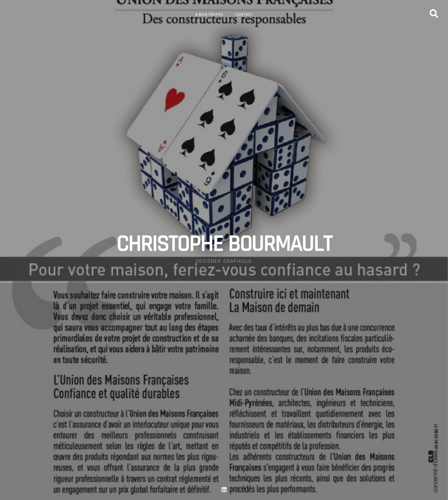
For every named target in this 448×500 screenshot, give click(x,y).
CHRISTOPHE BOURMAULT (224, 244)
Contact (244, 15)
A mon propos (209, 15)
